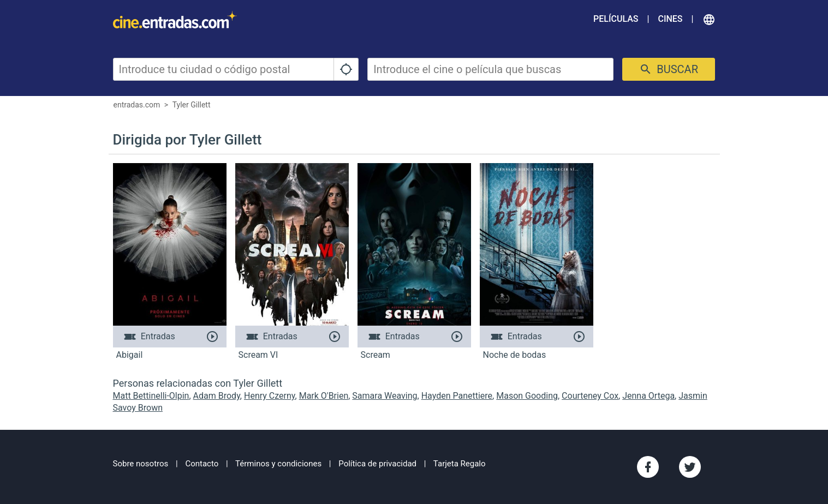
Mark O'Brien (324, 396)
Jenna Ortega (648, 396)
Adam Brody (217, 396)
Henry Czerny (270, 396)
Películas (616, 19)
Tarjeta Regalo (460, 464)
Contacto (202, 464)
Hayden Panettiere (457, 396)
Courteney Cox (590, 396)
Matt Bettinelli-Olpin (151, 396)
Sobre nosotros (141, 464)
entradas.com (137, 105)
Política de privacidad (377, 464)
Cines (670, 19)
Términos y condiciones (278, 464)
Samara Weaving (385, 396)
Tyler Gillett (192, 105)
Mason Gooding (527, 396)
